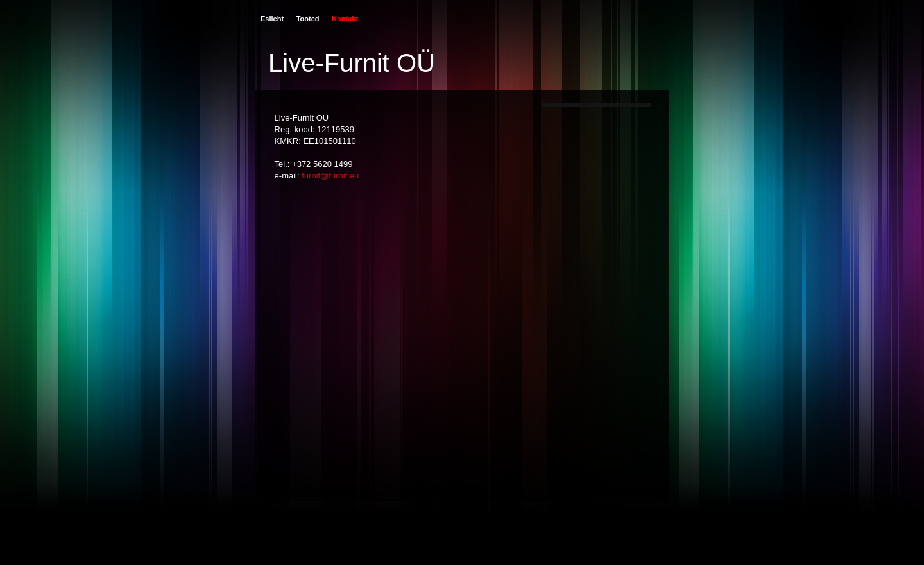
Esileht (272, 19)
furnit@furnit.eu (330, 176)
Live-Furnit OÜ (352, 63)
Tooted (308, 19)
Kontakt (345, 19)
